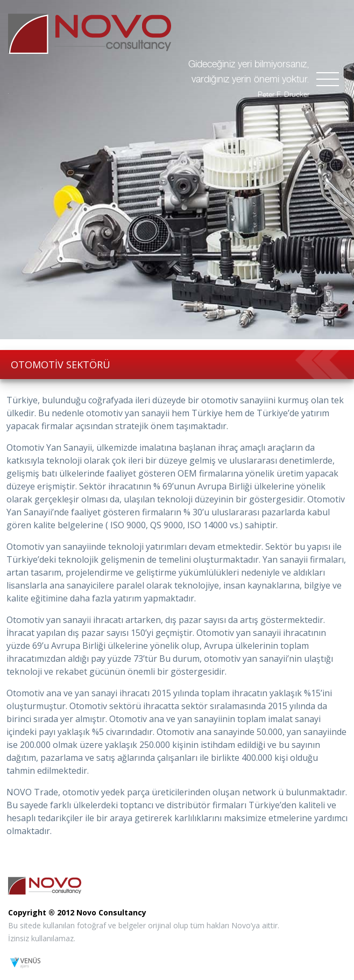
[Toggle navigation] (328, 79)
